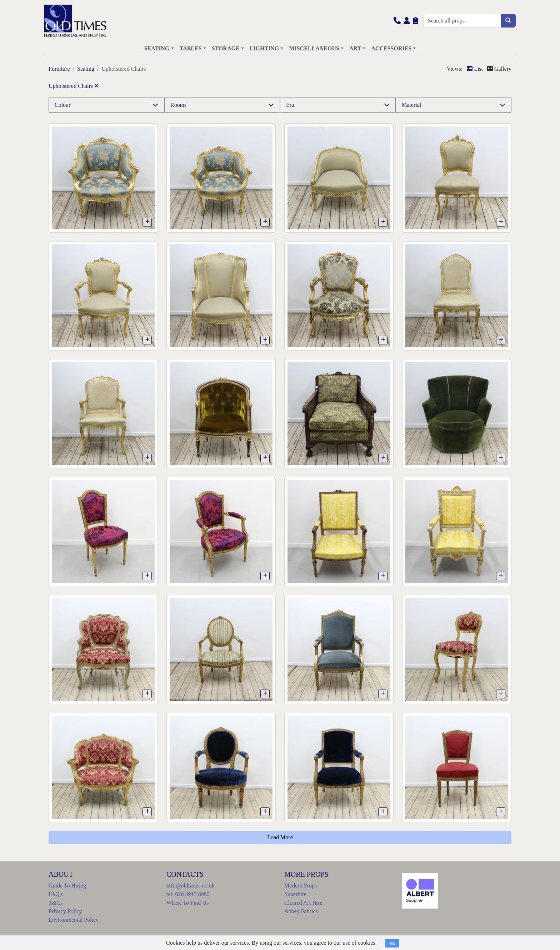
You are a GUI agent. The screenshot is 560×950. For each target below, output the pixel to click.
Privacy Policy (65, 911)
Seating (86, 69)
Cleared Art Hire (303, 903)
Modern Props (301, 886)
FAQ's (56, 894)
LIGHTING (264, 48)
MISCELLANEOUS (314, 48)
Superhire (295, 894)
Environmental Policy (74, 920)
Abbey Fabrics (301, 911)
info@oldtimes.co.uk (191, 886)
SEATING (157, 48)
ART (355, 48)
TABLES (191, 48)
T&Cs (56, 903)
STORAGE (226, 48)
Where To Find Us (187, 903)
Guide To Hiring (67, 886)
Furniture (59, 69)
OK (392, 943)
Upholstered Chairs (74, 86)
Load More (280, 837)
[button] (397, 21)
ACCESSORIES (391, 48)
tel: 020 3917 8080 (188, 894)
